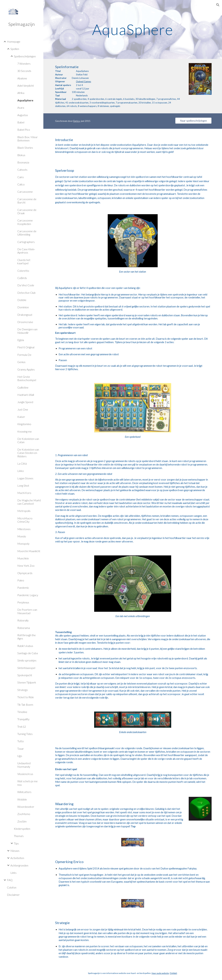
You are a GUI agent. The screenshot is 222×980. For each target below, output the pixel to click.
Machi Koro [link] (24, 493)
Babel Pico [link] (24, 130)
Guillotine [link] (23, 387)
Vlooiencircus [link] (25, 774)
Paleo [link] (21, 580)
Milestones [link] (24, 529)
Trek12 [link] (22, 727)
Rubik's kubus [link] (25, 646)
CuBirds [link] (22, 278)
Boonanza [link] (23, 162)
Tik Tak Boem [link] (25, 705)
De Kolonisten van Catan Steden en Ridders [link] (28, 453)
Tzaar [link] (21, 749)
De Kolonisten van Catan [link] (28, 440)
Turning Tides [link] (25, 734)
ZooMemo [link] (24, 814)
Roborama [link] (24, 628)
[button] (218, 5)
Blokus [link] (21, 155)
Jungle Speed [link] (25, 402)
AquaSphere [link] (25, 100)
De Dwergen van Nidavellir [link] (27, 331)
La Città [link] (22, 463)
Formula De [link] (24, 355)
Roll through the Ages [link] (27, 637)
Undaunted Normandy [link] (24, 765)
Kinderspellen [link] (22, 829)
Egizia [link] (21, 340)
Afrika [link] (21, 93)
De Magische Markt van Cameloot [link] (29, 502)
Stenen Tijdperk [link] (27, 682)
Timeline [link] (22, 712)
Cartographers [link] (26, 242)
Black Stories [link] (25, 148)
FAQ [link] (10, 880)
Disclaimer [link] (13, 895)
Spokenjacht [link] (25, 675)
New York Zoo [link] (26, 566)
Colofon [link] (12, 887)
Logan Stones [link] (25, 478)
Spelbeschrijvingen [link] (25, 56)
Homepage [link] (14, 42)
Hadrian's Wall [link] (26, 395)
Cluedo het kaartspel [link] (24, 262)
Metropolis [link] (24, 511)
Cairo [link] (21, 177)
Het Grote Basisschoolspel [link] (27, 378)
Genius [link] (21, 362)
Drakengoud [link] (25, 315)
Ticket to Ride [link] (26, 697)
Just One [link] (23, 409)
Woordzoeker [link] (26, 807)
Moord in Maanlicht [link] (29, 551)
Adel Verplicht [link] (26, 86)
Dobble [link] (22, 300)
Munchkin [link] (23, 558)
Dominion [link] (23, 307)
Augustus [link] (23, 115)
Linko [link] (21, 471)
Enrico (77, 121)
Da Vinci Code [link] (26, 285)
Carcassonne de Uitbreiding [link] (27, 233)
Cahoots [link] (22, 170)
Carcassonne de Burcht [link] (27, 201)
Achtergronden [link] (19, 865)
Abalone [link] (22, 78)
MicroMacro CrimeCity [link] (25, 520)
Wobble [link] (22, 799)
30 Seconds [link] (24, 71)
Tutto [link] (21, 741)
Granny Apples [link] (26, 369)
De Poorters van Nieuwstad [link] (27, 611)
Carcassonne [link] (25, 192)
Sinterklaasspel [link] (26, 668)
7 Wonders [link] (24, 64)
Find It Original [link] (26, 347)
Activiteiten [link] (17, 858)
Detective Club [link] (26, 293)
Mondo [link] (22, 536)
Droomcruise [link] (25, 322)
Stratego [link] (23, 690)
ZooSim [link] (22, 821)
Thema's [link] (19, 836)
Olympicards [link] (25, 573)
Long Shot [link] (23, 485)
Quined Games (84, 81)
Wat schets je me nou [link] (27, 783)
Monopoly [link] (23, 544)
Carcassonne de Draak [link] (27, 211)
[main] (133, 29)
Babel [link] (21, 122)
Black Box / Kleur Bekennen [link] (27, 139)
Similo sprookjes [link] (27, 660)
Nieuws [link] (15, 851)
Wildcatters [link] (24, 792)
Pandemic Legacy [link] (28, 595)
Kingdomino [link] (24, 424)
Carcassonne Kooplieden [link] (25, 222)
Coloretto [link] (23, 271)
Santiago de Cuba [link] (28, 653)
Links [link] (13, 873)
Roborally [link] (23, 620)
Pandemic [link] (23, 588)
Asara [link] (21, 108)
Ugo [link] (20, 756)
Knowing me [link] (25, 431)
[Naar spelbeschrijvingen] (193, 121)
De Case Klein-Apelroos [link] (26, 251)
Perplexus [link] (23, 602)
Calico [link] (21, 184)
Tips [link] (16, 843)
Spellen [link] (15, 49)
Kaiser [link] (21, 417)
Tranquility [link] (23, 719)
